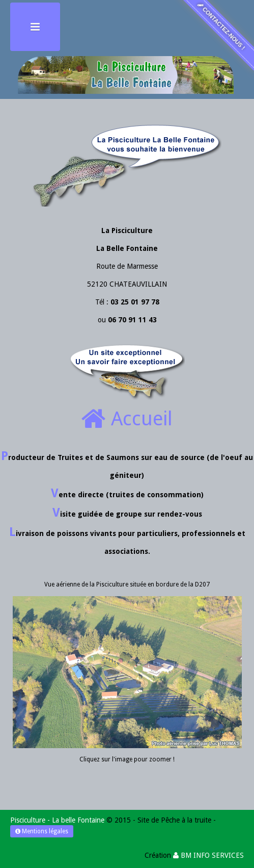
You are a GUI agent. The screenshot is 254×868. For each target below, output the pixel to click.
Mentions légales (42, 831)
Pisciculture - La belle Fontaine (57, 820)
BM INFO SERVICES (208, 855)
